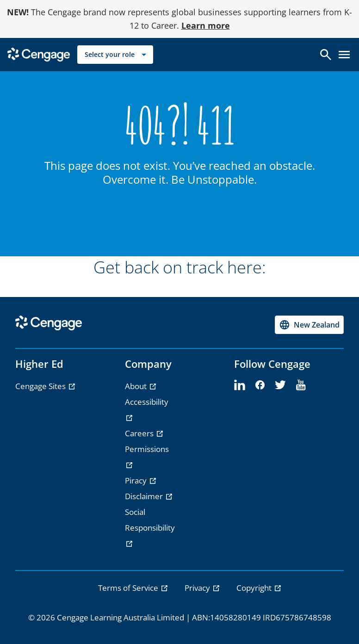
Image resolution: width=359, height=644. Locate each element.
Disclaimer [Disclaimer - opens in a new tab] (145, 496)
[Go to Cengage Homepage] (39, 53)
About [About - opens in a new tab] (137, 386)
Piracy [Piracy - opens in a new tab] (137, 480)
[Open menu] (344, 55)
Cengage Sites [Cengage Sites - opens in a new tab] (41, 386)
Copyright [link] (255, 588)
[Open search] (326, 55)
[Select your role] (115, 55)
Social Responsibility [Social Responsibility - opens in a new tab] (150, 520)
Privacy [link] (198, 588)
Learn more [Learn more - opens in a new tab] (206, 25)
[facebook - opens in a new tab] (260, 385)
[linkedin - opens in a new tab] (240, 385)
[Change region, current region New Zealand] (309, 325)
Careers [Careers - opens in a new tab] (140, 433)
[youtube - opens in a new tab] (301, 385)
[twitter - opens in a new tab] (280, 385)
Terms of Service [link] (129, 588)
